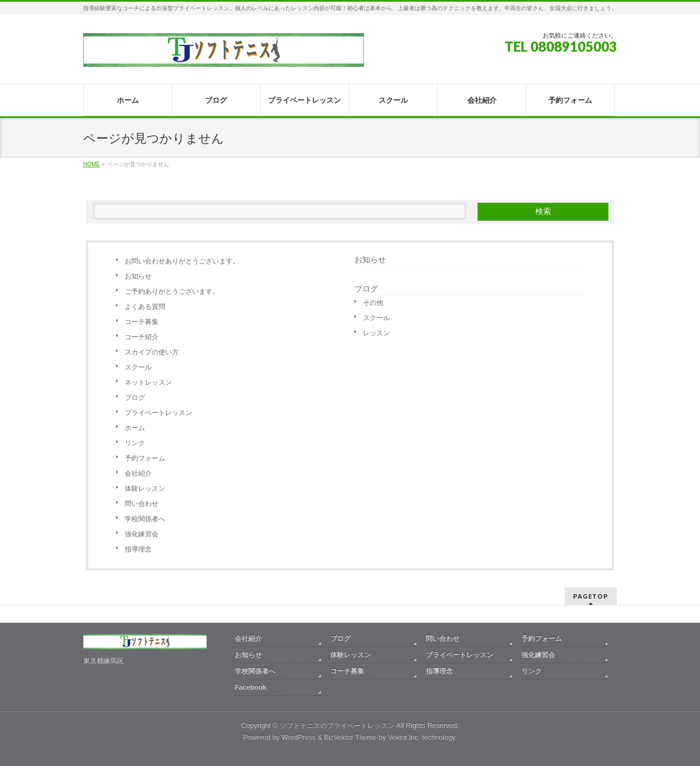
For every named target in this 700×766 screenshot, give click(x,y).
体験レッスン (145, 489)
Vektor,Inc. (404, 737)
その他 (373, 303)
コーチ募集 (142, 322)
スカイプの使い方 (152, 352)
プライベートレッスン (158, 413)
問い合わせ (142, 504)
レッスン (376, 333)
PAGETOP (591, 596)
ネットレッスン (148, 382)
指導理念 (138, 549)
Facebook (251, 687)
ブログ (135, 398)
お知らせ (138, 276)
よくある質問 (145, 307)
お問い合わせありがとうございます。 (182, 261)
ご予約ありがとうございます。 (172, 291)
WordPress (299, 737)
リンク (135, 443)
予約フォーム (145, 458)
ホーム (135, 428)
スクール (138, 367)
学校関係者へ (145, 519)
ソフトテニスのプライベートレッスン (337, 726)
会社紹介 (138, 473)
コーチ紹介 (142, 337)
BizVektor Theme (351, 737)
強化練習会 (142, 534)
